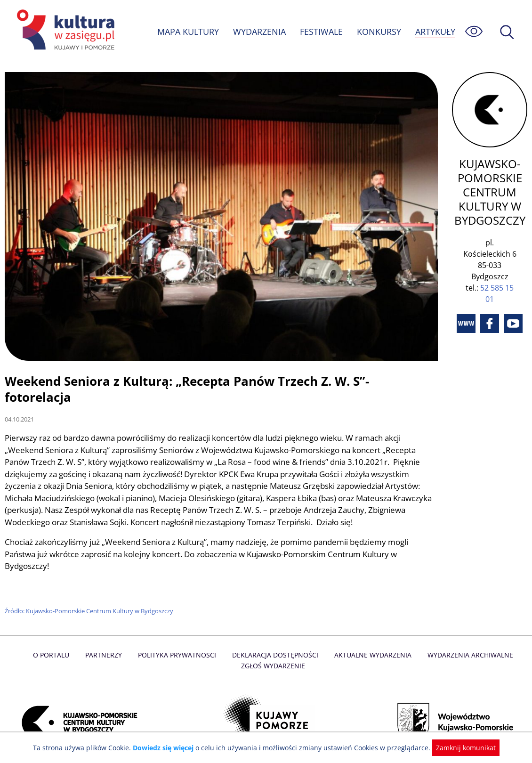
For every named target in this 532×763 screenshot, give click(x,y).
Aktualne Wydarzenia (371, 639)
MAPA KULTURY (187, 32)
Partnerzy (106, 639)
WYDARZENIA (259, 32)
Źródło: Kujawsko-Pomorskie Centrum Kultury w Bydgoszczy (90, 595)
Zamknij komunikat (460, 748)
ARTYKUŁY (435, 32)
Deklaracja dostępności (275, 639)
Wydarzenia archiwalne (467, 639)
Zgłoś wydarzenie (273, 650)
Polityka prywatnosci (179, 639)
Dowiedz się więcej (167, 748)
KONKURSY (379, 32)
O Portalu (55, 639)
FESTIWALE (321, 32)
